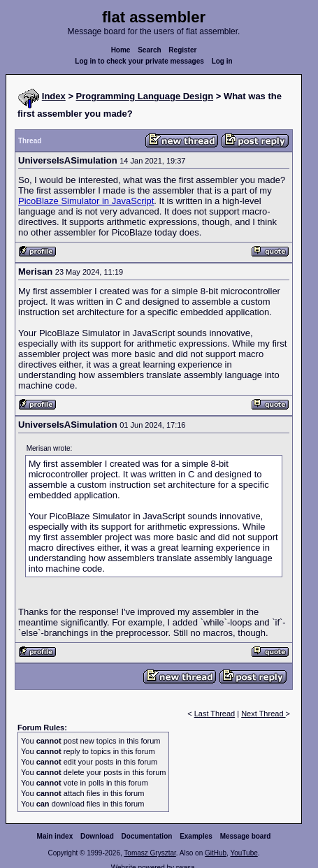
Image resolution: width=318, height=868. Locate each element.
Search (149, 50)
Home (121, 50)
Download (97, 836)
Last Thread (215, 714)
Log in (222, 61)
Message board (246, 836)
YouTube (244, 853)
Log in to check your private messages (139, 61)
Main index (55, 836)
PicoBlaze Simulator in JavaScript (86, 201)
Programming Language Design (145, 96)
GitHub (216, 853)
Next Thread (263, 714)
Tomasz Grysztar (150, 853)
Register (182, 50)
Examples (196, 836)
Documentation (147, 836)
